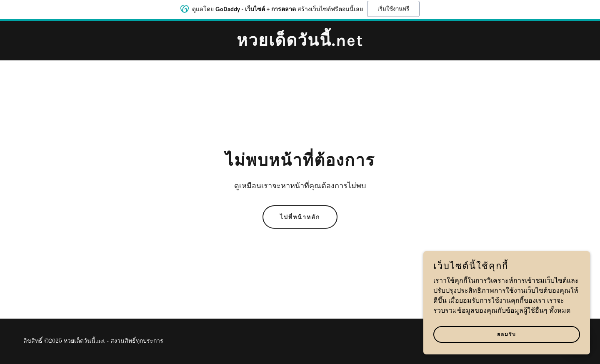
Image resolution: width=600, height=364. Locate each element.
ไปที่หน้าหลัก (300, 217)
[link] (300, 44)
